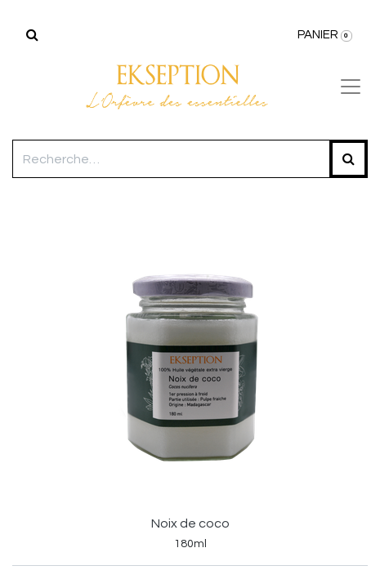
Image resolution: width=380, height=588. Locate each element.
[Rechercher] (32, 35)
